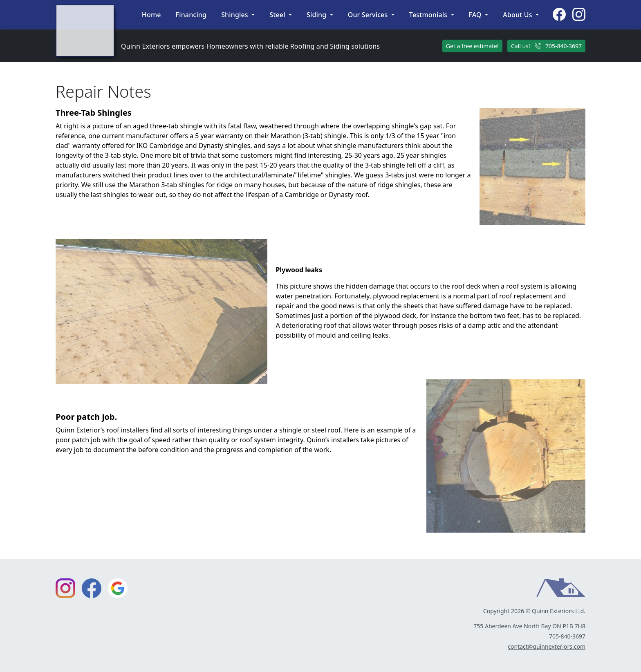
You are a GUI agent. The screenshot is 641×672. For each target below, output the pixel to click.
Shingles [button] (235, 15)
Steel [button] (278, 15)
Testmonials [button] (429, 15)
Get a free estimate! (472, 46)
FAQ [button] (476, 15)
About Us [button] (518, 15)
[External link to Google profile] (118, 588)
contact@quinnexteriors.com (547, 646)
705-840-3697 (567, 636)
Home (151, 15)
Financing (191, 15)
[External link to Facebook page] (559, 15)
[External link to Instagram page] (579, 15)
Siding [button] (317, 15)
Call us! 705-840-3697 (546, 46)
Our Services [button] (369, 15)
